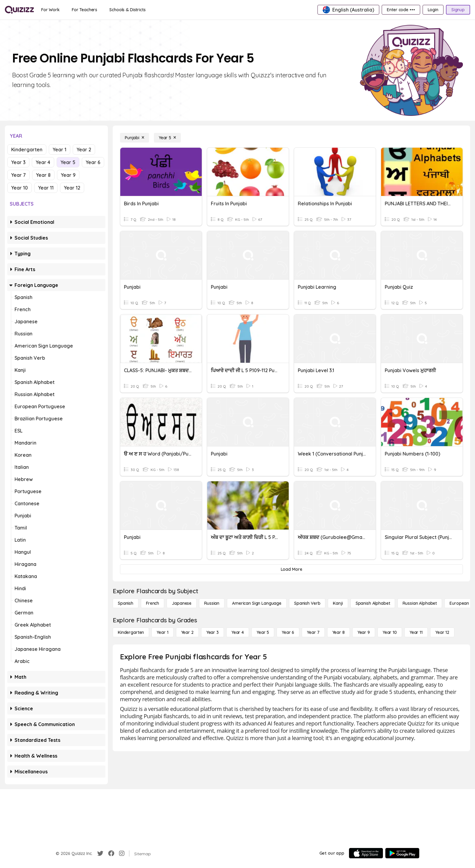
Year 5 (68, 162)
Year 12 (72, 188)
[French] (153, 603)
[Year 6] (288, 632)
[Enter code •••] (401, 10)
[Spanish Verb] (307, 603)
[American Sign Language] (257, 603)
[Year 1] (162, 632)
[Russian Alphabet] (420, 603)
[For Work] (50, 10)
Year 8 (43, 175)
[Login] (433, 10)
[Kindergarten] (131, 632)
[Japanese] (182, 603)
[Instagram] (122, 853)
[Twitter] (100, 853)
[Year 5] (167, 138)
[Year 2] (187, 632)
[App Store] (366, 853)
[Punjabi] (135, 138)
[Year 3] (213, 632)
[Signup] (458, 10)
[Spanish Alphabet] (373, 603)
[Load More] (291, 569)
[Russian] (212, 603)
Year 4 (43, 162)
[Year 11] (416, 632)
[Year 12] (442, 632)
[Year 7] (313, 632)
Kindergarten (27, 150)
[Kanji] (338, 603)
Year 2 (84, 150)
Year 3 (18, 162)
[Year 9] (364, 632)
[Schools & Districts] (127, 10)
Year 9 (68, 175)
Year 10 (20, 188)
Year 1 (60, 150)
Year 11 (46, 188)
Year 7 (18, 175)
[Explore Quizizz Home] (19, 10)
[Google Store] (402, 853)
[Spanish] (126, 603)
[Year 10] (390, 632)
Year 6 (93, 162)
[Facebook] (111, 853)
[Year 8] (339, 632)
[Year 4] (238, 632)
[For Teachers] (85, 10)
